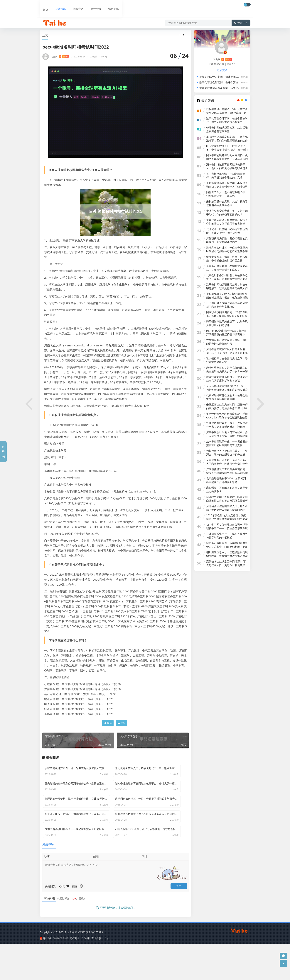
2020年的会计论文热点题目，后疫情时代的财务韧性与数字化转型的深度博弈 (227, 519)
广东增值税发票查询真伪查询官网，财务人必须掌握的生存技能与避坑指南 (227, 473)
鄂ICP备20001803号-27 (54, 974)
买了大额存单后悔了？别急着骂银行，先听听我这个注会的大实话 (226, 176)
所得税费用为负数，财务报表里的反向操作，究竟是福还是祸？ (227, 240)
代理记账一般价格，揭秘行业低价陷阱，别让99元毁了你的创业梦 (227, 231)
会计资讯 (57, 5)
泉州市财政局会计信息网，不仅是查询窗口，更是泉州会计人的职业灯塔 (227, 185)
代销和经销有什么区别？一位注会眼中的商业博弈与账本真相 (227, 397)
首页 (43, 5)
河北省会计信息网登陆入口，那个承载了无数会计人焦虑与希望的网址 (227, 508)
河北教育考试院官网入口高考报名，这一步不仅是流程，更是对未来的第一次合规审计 (227, 353)
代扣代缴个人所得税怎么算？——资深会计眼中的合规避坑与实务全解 (227, 453)
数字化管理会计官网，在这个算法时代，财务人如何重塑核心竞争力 (238, 82)
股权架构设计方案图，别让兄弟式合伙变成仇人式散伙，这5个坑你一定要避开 (244, 77)
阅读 (108, 723)
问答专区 (74, 5)
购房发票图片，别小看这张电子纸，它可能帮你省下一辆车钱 (227, 194)
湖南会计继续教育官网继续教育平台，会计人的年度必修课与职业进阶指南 (227, 168)
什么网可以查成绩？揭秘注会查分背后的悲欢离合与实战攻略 (227, 305)
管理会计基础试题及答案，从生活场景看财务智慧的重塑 (232, 88)
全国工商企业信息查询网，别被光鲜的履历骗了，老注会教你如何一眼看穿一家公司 (227, 408)
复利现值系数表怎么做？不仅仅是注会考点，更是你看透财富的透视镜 (227, 425)
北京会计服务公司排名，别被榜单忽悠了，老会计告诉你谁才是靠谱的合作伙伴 (227, 279)
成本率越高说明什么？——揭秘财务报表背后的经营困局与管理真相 (227, 443)
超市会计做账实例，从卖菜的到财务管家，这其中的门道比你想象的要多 (227, 545)
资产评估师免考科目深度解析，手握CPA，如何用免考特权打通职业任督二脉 (227, 417)
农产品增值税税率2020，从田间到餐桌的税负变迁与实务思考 (226, 480)
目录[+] (3, 452)
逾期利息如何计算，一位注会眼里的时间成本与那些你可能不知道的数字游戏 (227, 251)
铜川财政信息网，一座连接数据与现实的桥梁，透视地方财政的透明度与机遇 (227, 556)
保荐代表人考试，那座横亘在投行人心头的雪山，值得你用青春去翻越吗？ (227, 224)
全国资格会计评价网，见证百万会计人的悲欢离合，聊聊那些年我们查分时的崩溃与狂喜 (227, 464)
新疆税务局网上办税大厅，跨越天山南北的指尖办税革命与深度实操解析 (227, 499)
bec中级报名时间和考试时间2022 (96, 26)
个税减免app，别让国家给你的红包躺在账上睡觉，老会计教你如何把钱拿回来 (227, 297)
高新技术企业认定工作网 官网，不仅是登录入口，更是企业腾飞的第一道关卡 (227, 565)
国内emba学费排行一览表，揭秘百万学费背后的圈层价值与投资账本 (226, 332)
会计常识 (92, 5)
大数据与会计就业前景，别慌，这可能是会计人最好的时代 (227, 342)
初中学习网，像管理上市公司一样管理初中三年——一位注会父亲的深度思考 (227, 528)
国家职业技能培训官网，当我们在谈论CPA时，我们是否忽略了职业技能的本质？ (227, 316)
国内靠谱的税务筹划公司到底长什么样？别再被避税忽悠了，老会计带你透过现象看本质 (227, 159)
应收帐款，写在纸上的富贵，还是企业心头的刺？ (227, 489)
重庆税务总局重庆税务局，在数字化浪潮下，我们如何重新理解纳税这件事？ (227, 140)
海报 (122, 723)
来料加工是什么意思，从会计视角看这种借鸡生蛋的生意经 (227, 203)
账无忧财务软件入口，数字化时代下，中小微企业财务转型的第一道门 (227, 148)
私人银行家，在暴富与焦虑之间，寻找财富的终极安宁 (227, 360)
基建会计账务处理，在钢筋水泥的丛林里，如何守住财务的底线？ (227, 268)
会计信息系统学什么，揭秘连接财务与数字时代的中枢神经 (227, 536)
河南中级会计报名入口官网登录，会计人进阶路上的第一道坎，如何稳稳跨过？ (227, 436)
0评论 (103, 57)
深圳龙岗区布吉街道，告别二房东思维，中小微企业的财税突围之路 (227, 259)
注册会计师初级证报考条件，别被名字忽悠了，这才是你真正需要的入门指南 (227, 288)
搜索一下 (241, 16)
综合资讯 (109, 5)
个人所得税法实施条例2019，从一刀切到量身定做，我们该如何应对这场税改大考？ (227, 390)
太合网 (60, 57)
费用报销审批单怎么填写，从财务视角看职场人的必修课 (227, 323)
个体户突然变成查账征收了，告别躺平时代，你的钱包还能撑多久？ (227, 212)
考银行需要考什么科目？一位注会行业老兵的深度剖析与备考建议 (227, 379)
